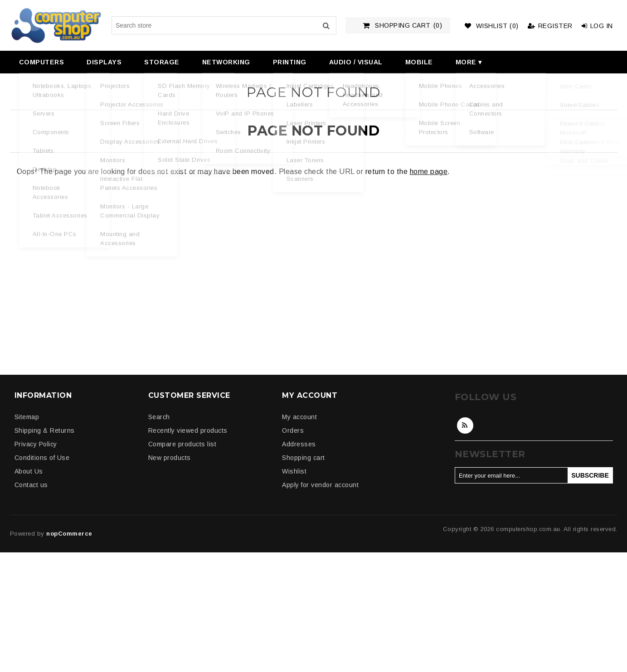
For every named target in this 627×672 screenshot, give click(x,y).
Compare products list (182, 444)
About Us (29, 471)
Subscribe (590, 475)
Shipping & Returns (45, 430)
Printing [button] (290, 62)
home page (429, 172)
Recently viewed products (188, 430)
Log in (597, 26)
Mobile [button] (419, 62)
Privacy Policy (36, 444)
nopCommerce (69, 534)
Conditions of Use (42, 458)
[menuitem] (41, 62)
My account (299, 417)
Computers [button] (42, 62)
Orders (293, 430)
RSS (465, 425)
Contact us (31, 485)
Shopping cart (304, 458)
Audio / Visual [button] (356, 62)
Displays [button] (104, 62)
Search (326, 25)
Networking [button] (226, 62)
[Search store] (224, 25)
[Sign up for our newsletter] (511, 475)
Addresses (299, 444)
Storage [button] (162, 62)
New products (170, 458)
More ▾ (469, 62)
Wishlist (294, 471)
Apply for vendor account (320, 485)
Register (550, 26)
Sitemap (27, 417)
